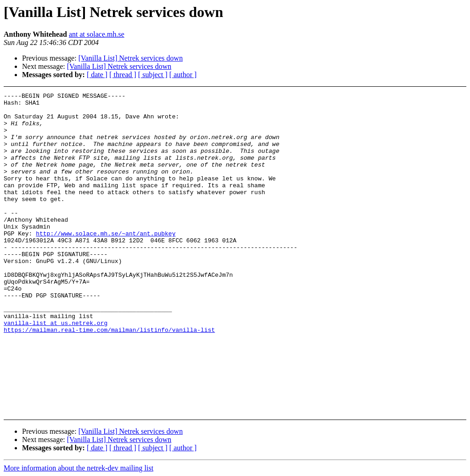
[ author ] (183, 75)
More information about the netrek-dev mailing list (78, 468)
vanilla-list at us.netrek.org (56, 370)
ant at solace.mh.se (97, 34)
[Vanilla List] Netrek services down (131, 58)
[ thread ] (123, 75)
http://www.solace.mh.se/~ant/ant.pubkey (106, 262)
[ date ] (97, 75)
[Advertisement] (426, 115)
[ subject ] (153, 75)
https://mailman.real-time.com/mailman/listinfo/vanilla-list (109, 378)
